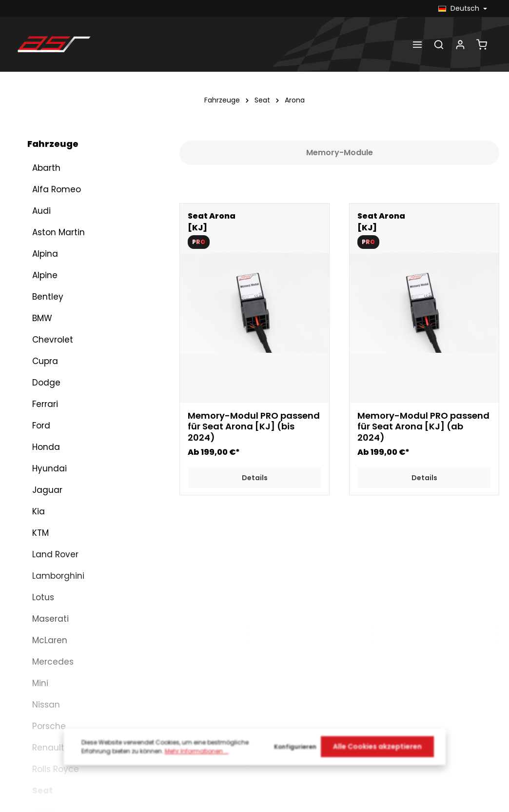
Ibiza (46, 572)
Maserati (50, 379)
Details (255, 478)
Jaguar (47, 250)
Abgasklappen (59, 791)
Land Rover (55, 314)
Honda (46, 207)
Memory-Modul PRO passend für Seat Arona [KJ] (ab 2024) (423, 427)
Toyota (47, 702)
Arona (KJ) (64, 659)
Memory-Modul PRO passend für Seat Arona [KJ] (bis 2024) (254, 427)
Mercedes (53, 422)
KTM (40, 293)
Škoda (45, 680)
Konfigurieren (295, 755)
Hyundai (49, 228)
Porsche (49, 486)
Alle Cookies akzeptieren (377, 755)
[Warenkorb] (482, 44)
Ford (41, 185)
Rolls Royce (56, 529)
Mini (40, 443)
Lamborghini (58, 336)
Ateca (49, 593)
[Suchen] (439, 44)
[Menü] (417, 44)
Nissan (46, 465)
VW (39, 723)
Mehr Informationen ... (197, 760)
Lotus (43, 357)
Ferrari (45, 164)
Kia (39, 271)
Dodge (46, 142)
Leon (46, 615)
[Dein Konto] (460, 44)
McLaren (50, 400)
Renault (48, 507)
